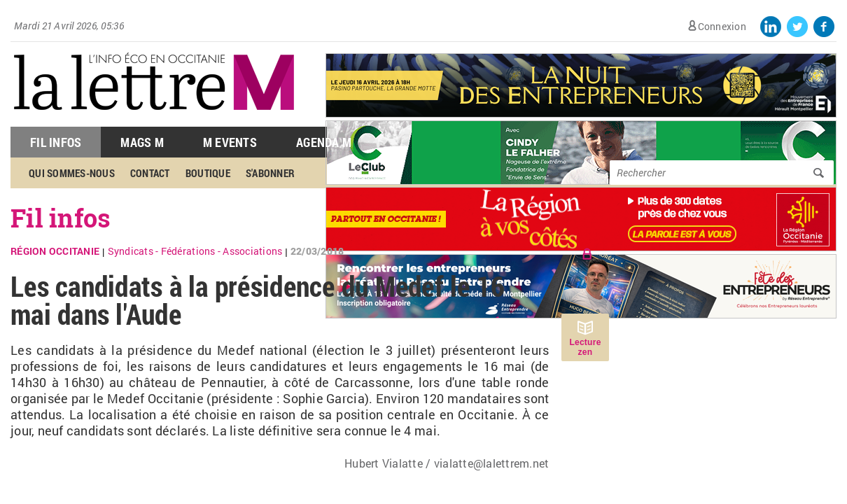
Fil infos (61, 218)
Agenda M (324, 142)
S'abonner (270, 173)
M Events (230, 142)
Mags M (142, 142)
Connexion (722, 26)
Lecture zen (585, 347)
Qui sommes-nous (72, 173)
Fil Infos (56, 142)
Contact (150, 173)
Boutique (208, 173)
